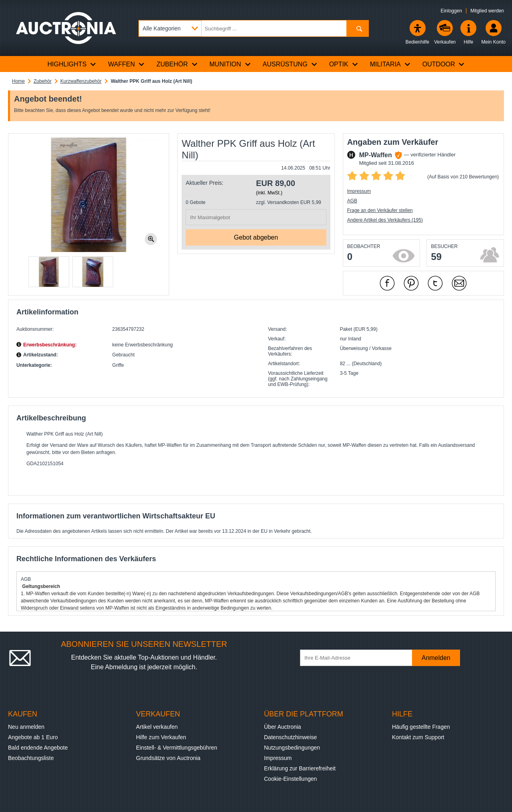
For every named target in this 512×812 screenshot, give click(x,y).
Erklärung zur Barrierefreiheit (300, 768)
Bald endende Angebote (38, 748)
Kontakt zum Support (418, 737)
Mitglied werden (487, 11)
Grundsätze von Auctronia (168, 758)
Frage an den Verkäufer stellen (380, 210)
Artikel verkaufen (157, 727)
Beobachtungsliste (31, 758)
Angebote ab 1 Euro (33, 737)
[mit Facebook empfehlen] (387, 283)
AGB (352, 201)
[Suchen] (357, 28)
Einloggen (451, 11)
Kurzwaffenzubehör (81, 81)
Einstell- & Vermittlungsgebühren (177, 748)
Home (18, 81)
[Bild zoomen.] (151, 239)
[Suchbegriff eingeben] (254, 28)
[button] (49, 272)
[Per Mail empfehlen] (459, 283)
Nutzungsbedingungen (292, 748)
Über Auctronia (283, 727)
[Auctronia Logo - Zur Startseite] (66, 28)
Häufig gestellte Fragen (421, 727)
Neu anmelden (26, 727)
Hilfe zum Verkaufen (161, 737)
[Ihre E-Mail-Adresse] (360, 658)
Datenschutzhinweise (290, 737)
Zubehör (43, 81)
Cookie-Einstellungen (290, 779)
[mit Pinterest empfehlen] (411, 283)
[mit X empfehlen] (435, 283)
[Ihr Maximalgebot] (256, 217)
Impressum (359, 191)
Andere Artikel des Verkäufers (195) (385, 220)
